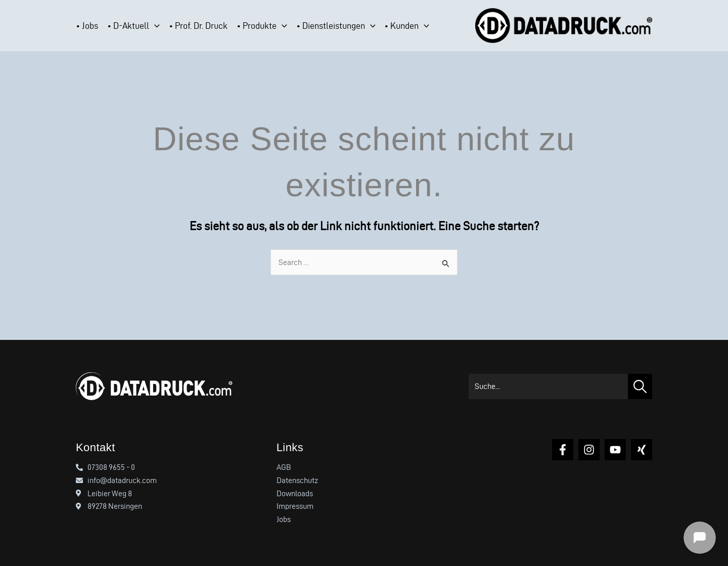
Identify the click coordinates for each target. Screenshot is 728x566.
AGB (284, 467)
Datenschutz (297, 480)
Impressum (295, 506)
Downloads (295, 493)
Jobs (284, 519)
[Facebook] (563, 450)
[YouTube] (615, 450)
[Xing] (642, 450)
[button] (154, 26)
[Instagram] (589, 450)
